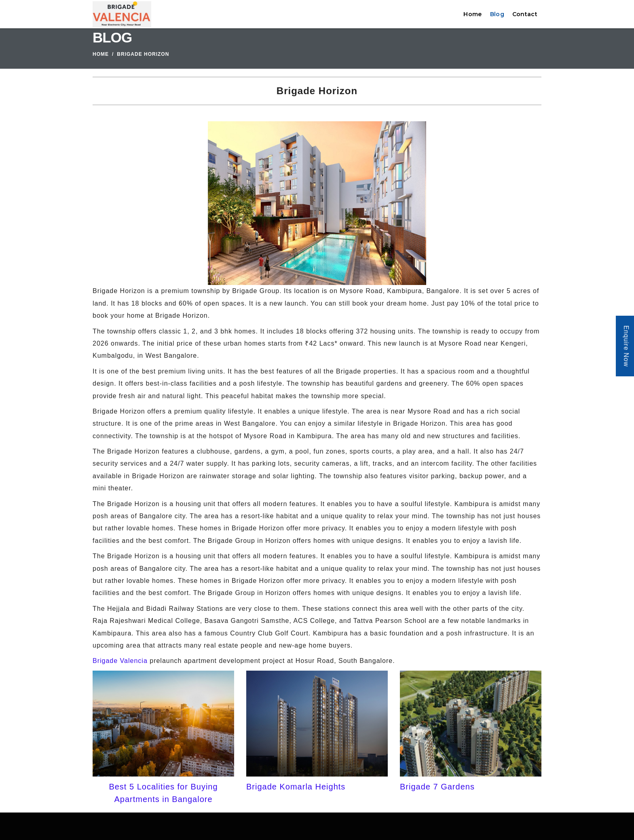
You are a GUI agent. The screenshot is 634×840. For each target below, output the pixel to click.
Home (472, 14)
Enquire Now (626, 346)
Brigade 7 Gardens (437, 787)
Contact (525, 14)
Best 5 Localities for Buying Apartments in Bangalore (163, 793)
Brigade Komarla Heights (296, 787)
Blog (497, 14)
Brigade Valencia (120, 661)
